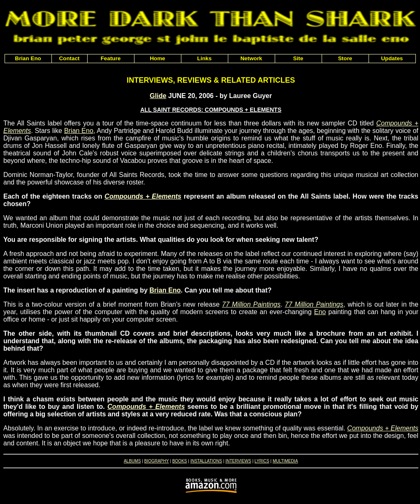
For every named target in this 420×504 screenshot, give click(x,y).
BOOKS (180, 461)
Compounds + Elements (143, 196)
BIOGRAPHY (156, 461)
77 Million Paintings (251, 304)
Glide (158, 96)
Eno (320, 312)
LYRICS (262, 461)
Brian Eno (78, 131)
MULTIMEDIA (285, 461)
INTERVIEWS (238, 461)
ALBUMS (132, 461)
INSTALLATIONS (206, 461)
